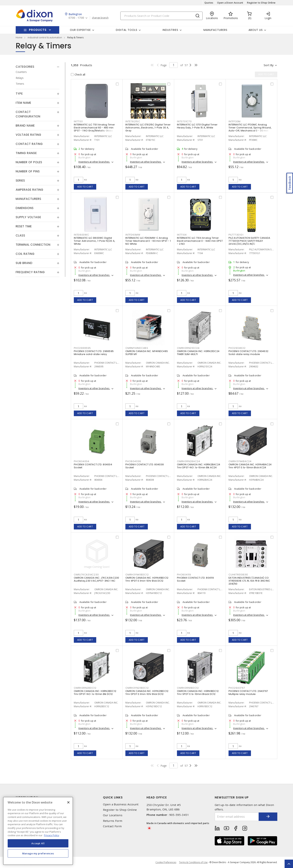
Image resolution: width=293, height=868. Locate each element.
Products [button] (38, 30)
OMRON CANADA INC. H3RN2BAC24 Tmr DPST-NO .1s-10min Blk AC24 (199, 466)
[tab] (38, 67)
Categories (25, 67)
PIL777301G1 (236, 235)
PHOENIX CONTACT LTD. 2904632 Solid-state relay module (248, 353)
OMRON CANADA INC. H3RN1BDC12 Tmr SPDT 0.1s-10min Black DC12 (198, 693)
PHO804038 (133, 461)
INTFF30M (235, 121)
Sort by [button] (269, 65)
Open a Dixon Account (230, 3)
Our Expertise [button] (80, 30)
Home (19, 37)
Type (19, 94)
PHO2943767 (237, 688)
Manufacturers (215, 30)
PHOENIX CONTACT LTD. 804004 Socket (93, 466)
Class (20, 235)
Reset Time (24, 226)
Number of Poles (29, 162)
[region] (38, 831)
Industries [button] (170, 30)
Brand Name (25, 126)
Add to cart (85, 187)
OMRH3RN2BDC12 (85, 688)
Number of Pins (28, 171)
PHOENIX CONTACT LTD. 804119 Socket (195, 579)
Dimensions (25, 208)
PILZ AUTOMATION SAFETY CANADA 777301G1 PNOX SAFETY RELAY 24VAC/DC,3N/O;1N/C (249, 241)
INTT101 (78, 121)
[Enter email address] (237, 817)
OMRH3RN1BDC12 (188, 688)
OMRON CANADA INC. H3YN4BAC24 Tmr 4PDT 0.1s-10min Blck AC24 (250, 466)
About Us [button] (256, 30)
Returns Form (113, 821)
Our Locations (113, 815)
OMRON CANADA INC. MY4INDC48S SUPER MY (147, 353)
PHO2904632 (237, 348)
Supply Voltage (28, 217)
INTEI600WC (81, 235)
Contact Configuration (28, 114)
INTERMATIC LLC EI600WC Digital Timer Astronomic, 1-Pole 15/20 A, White (94, 241)
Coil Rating (25, 254)
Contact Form (112, 826)
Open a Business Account (121, 804)
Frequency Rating (30, 272)
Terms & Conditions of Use (193, 862)
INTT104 (182, 235)
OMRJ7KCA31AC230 (86, 575)
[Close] (68, 802)
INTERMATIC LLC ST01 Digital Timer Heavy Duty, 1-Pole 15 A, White (197, 126)
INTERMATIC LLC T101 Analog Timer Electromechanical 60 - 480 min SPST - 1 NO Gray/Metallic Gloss (94, 128)
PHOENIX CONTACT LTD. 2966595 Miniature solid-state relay (94, 353)
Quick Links (113, 797)
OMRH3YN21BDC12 (137, 688)
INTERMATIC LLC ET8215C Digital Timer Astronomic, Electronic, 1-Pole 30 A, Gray (148, 128)
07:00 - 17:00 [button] (76, 18)
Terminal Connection (33, 245)
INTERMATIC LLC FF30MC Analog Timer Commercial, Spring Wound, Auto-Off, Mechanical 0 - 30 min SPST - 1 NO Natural (250, 129)
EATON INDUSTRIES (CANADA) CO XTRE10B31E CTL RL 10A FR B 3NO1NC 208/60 (249, 581)
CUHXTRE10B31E (238, 575)
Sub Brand (24, 263)
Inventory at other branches (94, 162)
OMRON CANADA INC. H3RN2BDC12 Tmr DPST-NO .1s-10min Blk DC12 (95, 693)
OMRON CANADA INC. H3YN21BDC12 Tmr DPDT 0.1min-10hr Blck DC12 (147, 693)
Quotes (209, 3)
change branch (100, 18)
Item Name (23, 103)
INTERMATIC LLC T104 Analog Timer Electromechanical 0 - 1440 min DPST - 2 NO (200, 241)
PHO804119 (184, 575)
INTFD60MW (133, 235)
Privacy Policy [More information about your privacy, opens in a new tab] (52, 835)
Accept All (38, 843)
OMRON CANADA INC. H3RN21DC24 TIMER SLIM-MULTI (198, 353)
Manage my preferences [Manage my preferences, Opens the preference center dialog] (38, 853)
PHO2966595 (82, 348)
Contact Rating (29, 144)
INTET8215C (133, 121)
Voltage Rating (28, 135)
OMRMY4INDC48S (137, 348)
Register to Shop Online (261, 3)
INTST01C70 (184, 121)
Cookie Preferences (166, 862)
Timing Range (26, 153)
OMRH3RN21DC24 (188, 348)
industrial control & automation (45, 37)
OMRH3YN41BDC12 (137, 575)
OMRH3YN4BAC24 (240, 461)
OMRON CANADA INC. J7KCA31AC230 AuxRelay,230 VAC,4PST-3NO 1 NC (97, 579)
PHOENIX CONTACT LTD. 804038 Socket (145, 466)
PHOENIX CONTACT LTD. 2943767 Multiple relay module (248, 693)
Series (20, 180)
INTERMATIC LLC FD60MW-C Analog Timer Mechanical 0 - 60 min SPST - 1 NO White (148, 241)
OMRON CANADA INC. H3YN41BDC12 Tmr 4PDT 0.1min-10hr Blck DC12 (147, 579)
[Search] (161, 16)
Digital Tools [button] (127, 30)
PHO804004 (82, 461)
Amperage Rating (30, 190)
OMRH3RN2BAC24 (189, 461)
